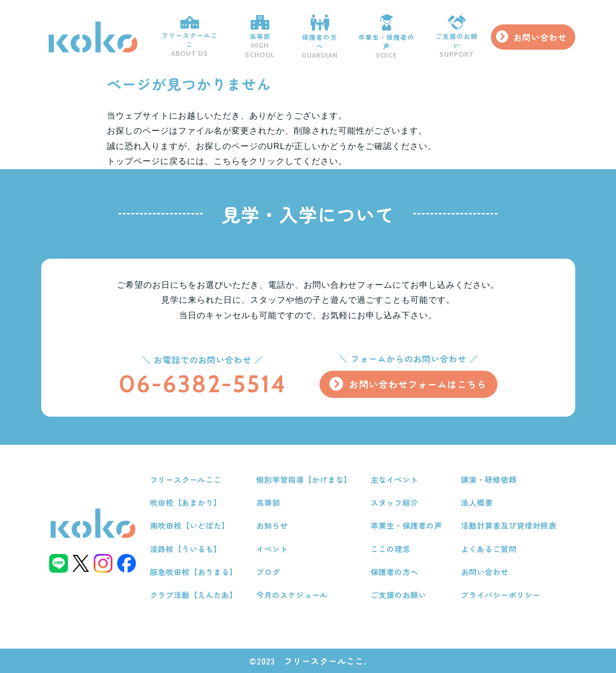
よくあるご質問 (489, 549)
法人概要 (477, 502)
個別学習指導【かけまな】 (304, 479)
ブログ (268, 572)
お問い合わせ (540, 37)
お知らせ (272, 525)
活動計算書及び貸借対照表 (509, 525)
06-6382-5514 (203, 384)
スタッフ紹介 (394, 502)
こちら (227, 161)
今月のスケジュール (292, 595)
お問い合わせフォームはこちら (418, 384)
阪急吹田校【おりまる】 (194, 572)
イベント (272, 549)
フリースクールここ (189, 37)
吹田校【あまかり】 (186, 502)
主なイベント (394, 479)
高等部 (260, 37)
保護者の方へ (320, 37)
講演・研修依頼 (489, 479)
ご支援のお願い (457, 37)
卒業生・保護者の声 (387, 37)
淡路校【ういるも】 (186, 549)
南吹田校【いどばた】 (190, 525)
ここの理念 (390, 549)
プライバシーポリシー (501, 595)
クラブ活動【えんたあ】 (194, 595)
